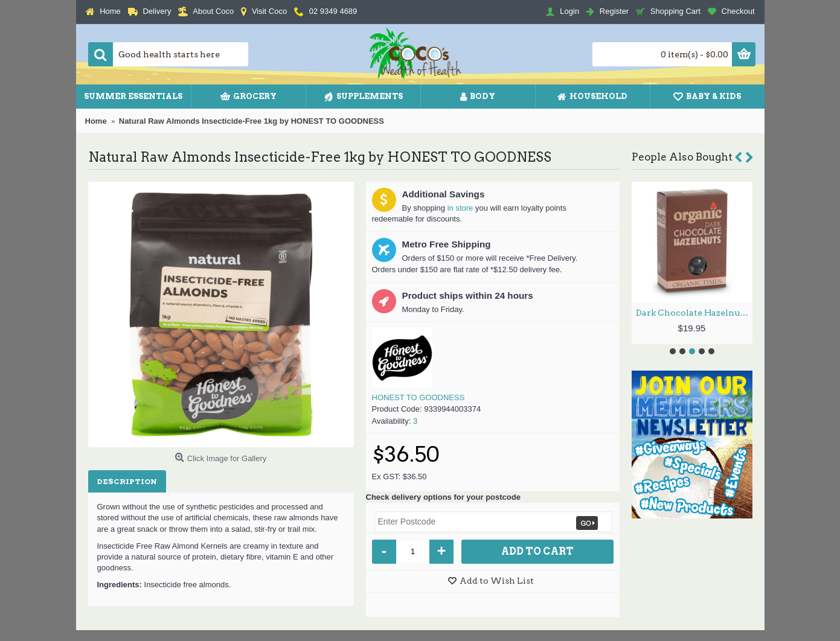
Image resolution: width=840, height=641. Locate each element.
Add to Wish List (497, 581)
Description (127, 481)
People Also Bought (682, 157)
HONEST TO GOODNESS (418, 397)
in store (460, 208)
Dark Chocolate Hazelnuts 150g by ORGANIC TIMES (694, 313)
